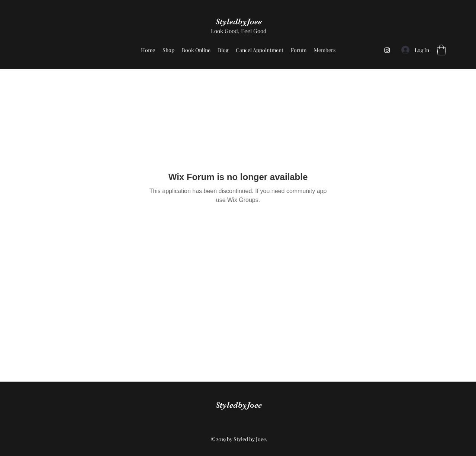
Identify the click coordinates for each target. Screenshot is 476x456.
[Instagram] (387, 50)
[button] (441, 50)
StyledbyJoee (239, 21)
